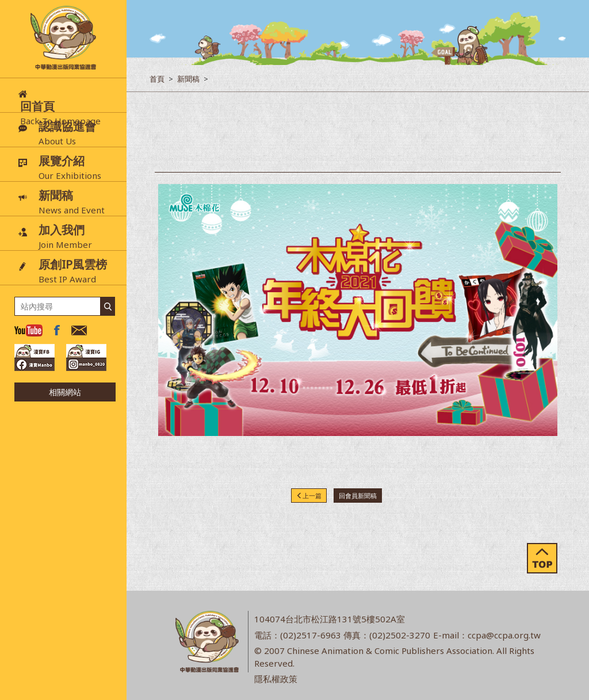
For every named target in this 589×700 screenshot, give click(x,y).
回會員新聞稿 (358, 496)
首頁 (157, 79)
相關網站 (65, 392)
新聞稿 (188, 79)
